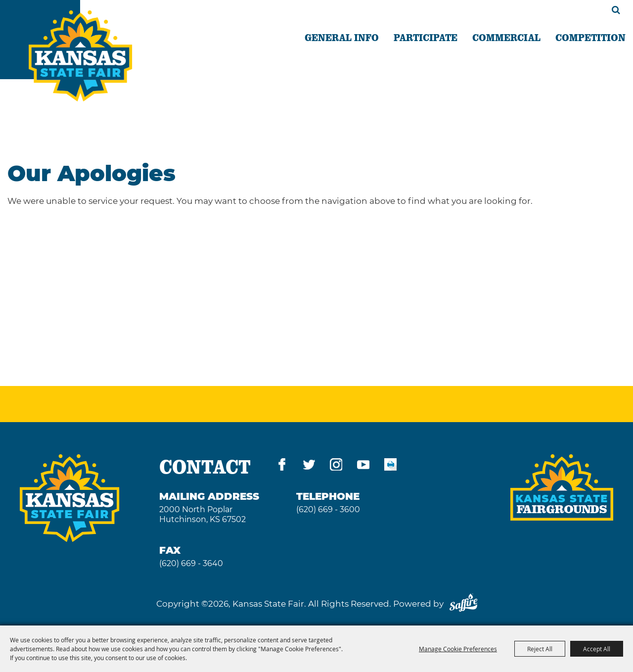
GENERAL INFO (342, 37)
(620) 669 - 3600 (328, 509)
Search (616, 10)
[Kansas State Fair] (80, 56)
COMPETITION (590, 37)
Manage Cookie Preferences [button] (458, 649)
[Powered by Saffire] (463, 604)
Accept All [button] (597, 649)
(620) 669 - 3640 (191, 563)
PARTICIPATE (426, 37)
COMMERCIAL (506, 37)
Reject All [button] (540, 649)
